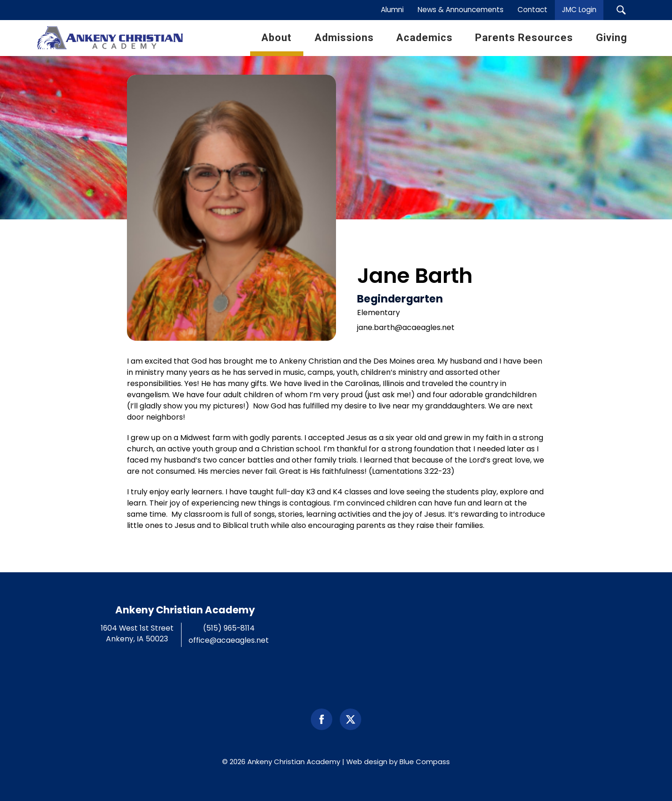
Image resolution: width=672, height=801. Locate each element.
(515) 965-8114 (229, 628)
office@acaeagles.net (229, 640)
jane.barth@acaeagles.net (406, 327)
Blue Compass (425, 762)
